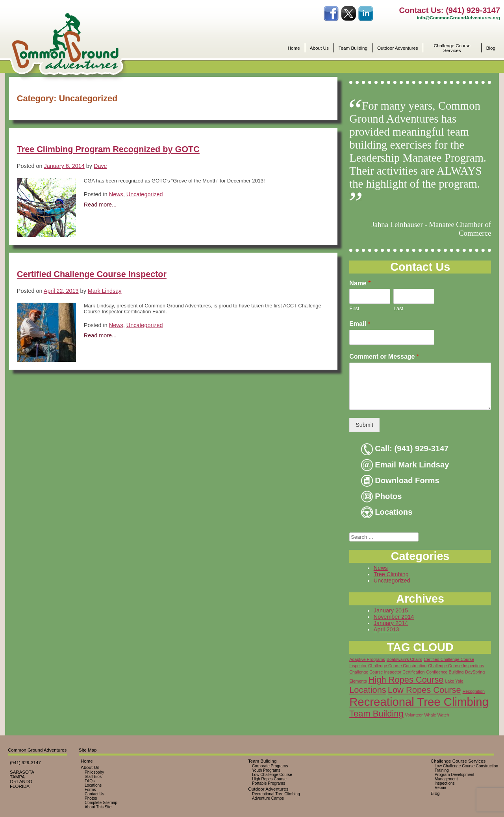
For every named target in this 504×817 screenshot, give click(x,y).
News (116, 194)
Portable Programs (269, 783)
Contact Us (94, 794)
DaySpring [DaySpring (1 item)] (475, 672)
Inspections (445, 783)
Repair (441, 788)
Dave (100, 166)
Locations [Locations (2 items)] (368, 690)
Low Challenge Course (272, 775)
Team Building (353, 48)
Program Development (455, 775)
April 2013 (386, 629)
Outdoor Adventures (398, 48)
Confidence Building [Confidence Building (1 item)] (445, 672)
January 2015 (391, 610)
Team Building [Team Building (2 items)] (376, 714)
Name (360, 283)
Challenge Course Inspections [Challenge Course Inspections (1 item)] (456, 666)
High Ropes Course (269, 779)
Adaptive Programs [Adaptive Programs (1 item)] (367, 659)
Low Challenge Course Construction (466, 766)
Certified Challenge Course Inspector (92, 274)
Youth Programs (266, 770)
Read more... (100, 205)
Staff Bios (93, 777)
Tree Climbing (391, 574)
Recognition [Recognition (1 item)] (474, 691)
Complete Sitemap (101, 803)
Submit (364, 425)
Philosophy (94, 772)
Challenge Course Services (452, 48)
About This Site (98, 807)
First (354, 308)
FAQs (90, 781)
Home (294, 48)
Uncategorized (145, 194)
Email (360, 324)
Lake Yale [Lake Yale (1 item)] (454, 681)
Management (446, 779)
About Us (319, 48)
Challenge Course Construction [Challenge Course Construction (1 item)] (397, 666)
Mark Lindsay (105, 291)
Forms (90, 790)
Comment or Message (384, 356)
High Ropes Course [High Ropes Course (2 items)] (406, 680)
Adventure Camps (268, 798)
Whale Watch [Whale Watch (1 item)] (437, 715)
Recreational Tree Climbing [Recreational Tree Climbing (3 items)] (419, 702)
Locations (387, 512)
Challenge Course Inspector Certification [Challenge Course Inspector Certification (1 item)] (387, 672)
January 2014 (391, 623)
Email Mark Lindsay (405, 465)
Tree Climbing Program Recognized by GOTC (108, 149)
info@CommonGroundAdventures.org (459, 18)
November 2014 (394, 617)
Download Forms (400, 480)
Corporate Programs (270, 766)
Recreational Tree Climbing (276, 794)
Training (442, 770)
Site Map (88, 750)
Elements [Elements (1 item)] (358, 681)
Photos (381, 496)
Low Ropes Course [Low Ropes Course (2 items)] (424, 690)
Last (398, 308)
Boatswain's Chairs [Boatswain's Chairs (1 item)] (404, 659)
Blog (491, 48)
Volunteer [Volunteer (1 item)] (414, 715)
